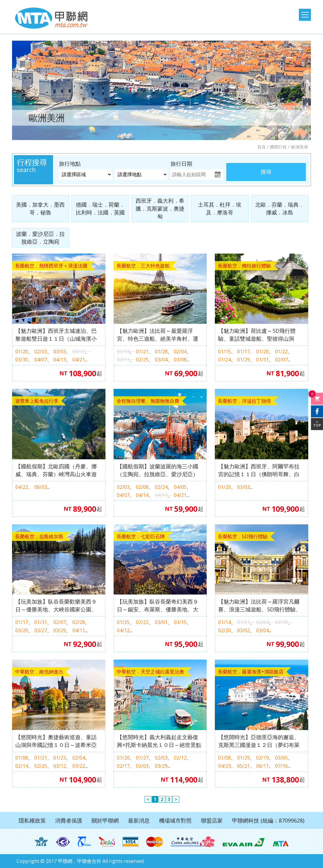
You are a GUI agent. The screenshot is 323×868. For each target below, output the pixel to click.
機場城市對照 (175, 820)
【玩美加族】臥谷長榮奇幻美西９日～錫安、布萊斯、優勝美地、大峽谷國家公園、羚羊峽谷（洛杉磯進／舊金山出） (158, 606)
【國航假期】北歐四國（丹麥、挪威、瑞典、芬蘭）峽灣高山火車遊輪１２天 (56, 470)
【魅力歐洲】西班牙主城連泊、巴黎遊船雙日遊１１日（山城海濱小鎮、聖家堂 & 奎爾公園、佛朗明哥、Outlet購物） (56, 335)
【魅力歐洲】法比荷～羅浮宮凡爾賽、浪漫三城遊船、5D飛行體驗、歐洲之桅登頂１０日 (260, 606)
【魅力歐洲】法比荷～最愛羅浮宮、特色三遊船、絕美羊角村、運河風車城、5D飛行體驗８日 (158, 335)
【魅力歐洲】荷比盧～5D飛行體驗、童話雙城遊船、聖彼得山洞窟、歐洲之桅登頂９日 (257, 335)
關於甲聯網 (105, 820)
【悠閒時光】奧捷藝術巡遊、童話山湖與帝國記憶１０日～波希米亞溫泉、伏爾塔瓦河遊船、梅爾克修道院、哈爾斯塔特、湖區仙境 (56, 741)
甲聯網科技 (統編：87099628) (268, 820)
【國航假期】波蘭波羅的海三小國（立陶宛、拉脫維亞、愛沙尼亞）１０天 (158, 470)
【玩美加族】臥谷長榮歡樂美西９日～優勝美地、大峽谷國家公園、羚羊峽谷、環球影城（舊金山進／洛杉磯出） (56, 606)
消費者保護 (69, 820)
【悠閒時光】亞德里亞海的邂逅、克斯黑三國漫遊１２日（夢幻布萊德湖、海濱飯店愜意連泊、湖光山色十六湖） (259, 741)
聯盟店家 (212, 820)
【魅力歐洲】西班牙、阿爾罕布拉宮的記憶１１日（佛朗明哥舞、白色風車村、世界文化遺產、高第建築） (259, 470)
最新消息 (139, 820)
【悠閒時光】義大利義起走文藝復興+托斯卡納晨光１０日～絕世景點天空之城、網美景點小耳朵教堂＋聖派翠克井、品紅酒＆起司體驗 (159, 741)
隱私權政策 (32, 820)
